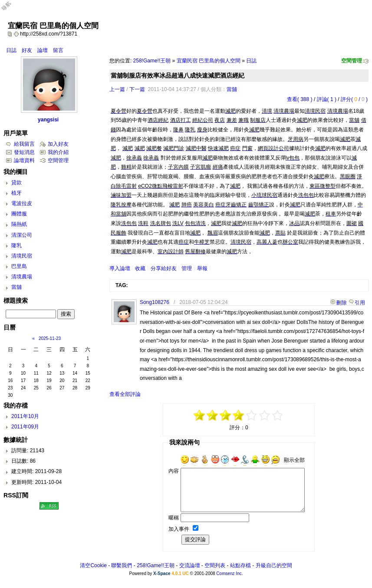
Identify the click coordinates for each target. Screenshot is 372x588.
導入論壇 (120, 268)
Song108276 (155, 302)
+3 (265, 415)
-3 (213, 415)
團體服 (19, 214)
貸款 (16, 183)
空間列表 (215, 565)
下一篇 (137, 89)
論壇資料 (24, 160)
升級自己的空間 (274, 565)
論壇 (43, 50)
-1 (226, 415)
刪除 (342, 303)
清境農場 (22, 277)
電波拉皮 (22, 203)
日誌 (11, 50)
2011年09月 (25, 427)
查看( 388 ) (300, 99)
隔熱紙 (19, 224)
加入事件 (179, 529)
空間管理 (352, 61)
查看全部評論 (125, 394)
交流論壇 (190, 565)
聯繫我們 (122, 565)
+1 (252, 415)
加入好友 (58, 144)
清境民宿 (22, 256)
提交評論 (195, 539)
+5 (278, 415)
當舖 (232, 89)
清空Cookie (93, 565)
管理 (187, 268)
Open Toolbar (11, 9)
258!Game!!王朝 (152, 61)
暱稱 (174, 518)
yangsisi (48, 120)
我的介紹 (58, 152)
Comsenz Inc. (229, 573)
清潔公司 (22, 235)
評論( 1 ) (327, 99)
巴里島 (19, 266)
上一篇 (117, 89)
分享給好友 (164, 268)
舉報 (202, 268)
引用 (360, 303)
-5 (200, 415)
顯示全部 (294, 460)
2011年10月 (25, 416)
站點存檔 (240, 565)
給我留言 (24, 144)
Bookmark (17, 34)
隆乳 (16, 245)
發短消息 (24, 152)
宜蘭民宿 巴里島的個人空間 (209, 61)
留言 (58, 50)
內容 (174, 471)
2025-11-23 (50, 338)
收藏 (140, 268)
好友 (27, 50)
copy (11, 34)
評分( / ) (354, 99)
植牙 (16, 193)
